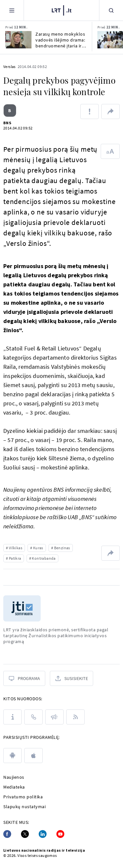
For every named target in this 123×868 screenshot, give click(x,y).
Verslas (10, 67)
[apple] (33, 756)
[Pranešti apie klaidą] (90, 111)
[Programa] (24, 678)
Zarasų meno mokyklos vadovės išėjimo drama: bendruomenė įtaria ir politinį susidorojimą (60, 40)
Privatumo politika (23, 797)
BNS (7, 123)
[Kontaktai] (33, 717)
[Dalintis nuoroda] (111, 111)
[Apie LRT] (12, 717)
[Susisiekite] (72, 678)
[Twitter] (25, 834)
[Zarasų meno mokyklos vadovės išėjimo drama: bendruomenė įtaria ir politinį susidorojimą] (18, 40)
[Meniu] (12, 10)
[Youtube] (60, 834)
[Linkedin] (43, 834)
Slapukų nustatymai (24, 807)
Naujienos (14, 777)
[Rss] (75, 717)
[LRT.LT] (62, 9)
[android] (12, 756)
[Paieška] (111, 10)
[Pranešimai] (54, 717)
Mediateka (14, 787)
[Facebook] (7, 834)
